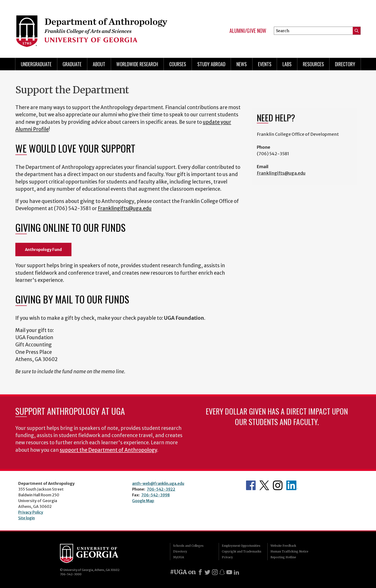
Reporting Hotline (283, 557)
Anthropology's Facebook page (251, 485)
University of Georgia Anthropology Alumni (292, 485)
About (99, 64)
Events (265, 64)
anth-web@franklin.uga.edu (158, 483)
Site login (26, 518)
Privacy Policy (31, 512)
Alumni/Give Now (248, 31)
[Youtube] (229, 572)
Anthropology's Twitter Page (264, 485)
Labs (287, 64)
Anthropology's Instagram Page (278, 485)
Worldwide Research (137, 64)
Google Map (143, 501)
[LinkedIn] (236, 572)
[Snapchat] (222, 572)
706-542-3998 (156, 495)
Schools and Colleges (188, 546)
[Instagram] (215, 572)
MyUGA (179, 557)
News (242, 64)
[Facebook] (200, 572)
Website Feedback (283, 546)
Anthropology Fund (43, 249)
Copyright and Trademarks (242, 551)
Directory (345, 64)
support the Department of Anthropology (108, 450)
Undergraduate (36, 64)
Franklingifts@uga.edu (125, 208)
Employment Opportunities (241, 546)
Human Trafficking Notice (289, 551)
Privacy (227, 557)
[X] (207, 572)
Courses (178, 64)
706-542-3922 (161, 489)
